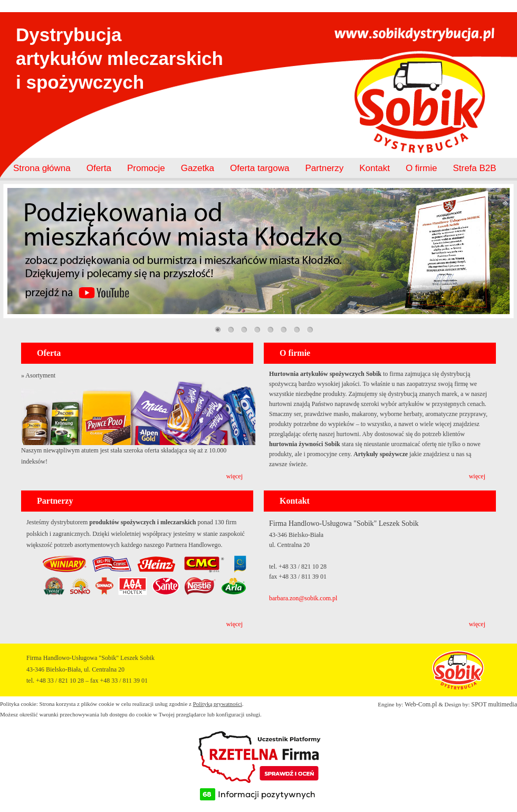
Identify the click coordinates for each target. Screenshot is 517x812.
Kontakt (375, 168)
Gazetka (198, 168)
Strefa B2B (474, 168)
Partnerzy (325, 168)
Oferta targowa (260, 168)
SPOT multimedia (494, 704)
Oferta (99, 168)
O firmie (422, 168)
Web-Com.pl (421, 704)
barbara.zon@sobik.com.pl (303, 598)
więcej (234, 476)
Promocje (146, 168)
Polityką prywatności (218, 704)
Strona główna (42, 168)
